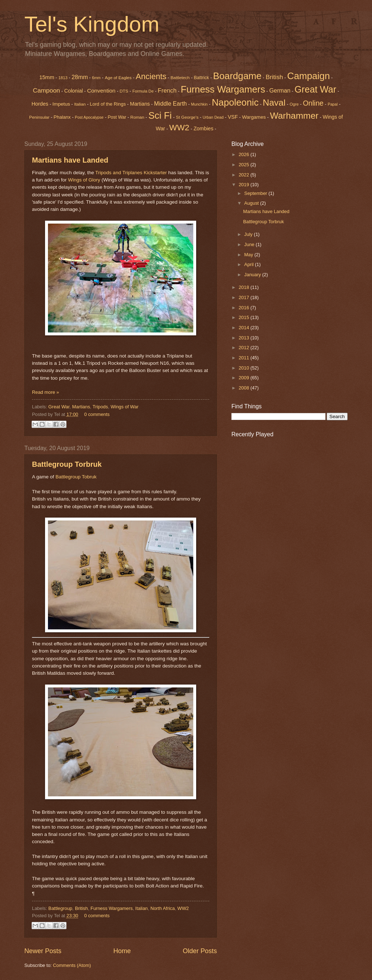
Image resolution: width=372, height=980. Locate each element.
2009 (244, 378)
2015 (244, 317)
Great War (59, 407)
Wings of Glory (84, 180)
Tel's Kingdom (92, 24)
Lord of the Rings (108, 104)
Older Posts (200, 951)
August (252, 203)
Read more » (45, 392)
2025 (244, 165)
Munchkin (199, 104)
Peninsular (39, 117)
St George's (187, 117)
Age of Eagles (118, 78)
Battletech (180, 78)
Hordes (40, 104)
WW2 (179, 127)
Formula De (143, 91)
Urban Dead (213, 117)
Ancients (151, 76)
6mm (96, 78)
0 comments (97, 414)
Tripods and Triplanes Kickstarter (131, 173)
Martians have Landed (70, 160)
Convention (101, 91)
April (249, 264)
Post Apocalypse (89, 117)
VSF (233, 117)
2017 (244, 297)
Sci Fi (160, 115)
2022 (244, 175)
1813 (63, 78)
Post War (117, 117)
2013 (244, 338)
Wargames (254, 117)
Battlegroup (60, 908)
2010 (244, 368)
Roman (137, 117)
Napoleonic (235, 102)
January (253, 275)
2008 (244, 388)
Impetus (61, 104)
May (249, 255)
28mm (80, 77)
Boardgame (237, 76)
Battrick (202, 78)
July (249, 234)
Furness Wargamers (223, 89)
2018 (244, 287)
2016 (244, 308)
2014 (244, 328)
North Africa (163, 908)
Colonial (74, 91)
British (81, 908)
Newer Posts (43, 951)
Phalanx (62, 117)
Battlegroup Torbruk (67, 464)
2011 (244, 358)
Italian (80, 104)
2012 (244, 348)
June (250, 244)
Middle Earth (170, 103)
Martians (140, 104)
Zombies (204, 128)
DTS (124, 91)
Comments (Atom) (72, 965)
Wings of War (124, 407)
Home (122, 951)
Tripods (100, 407)
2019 (244, 185)
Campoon (46, 90)
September (256, 193)
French (167, 91)
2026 (244, 154)
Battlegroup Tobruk (76, 477)
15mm (47, 77)
